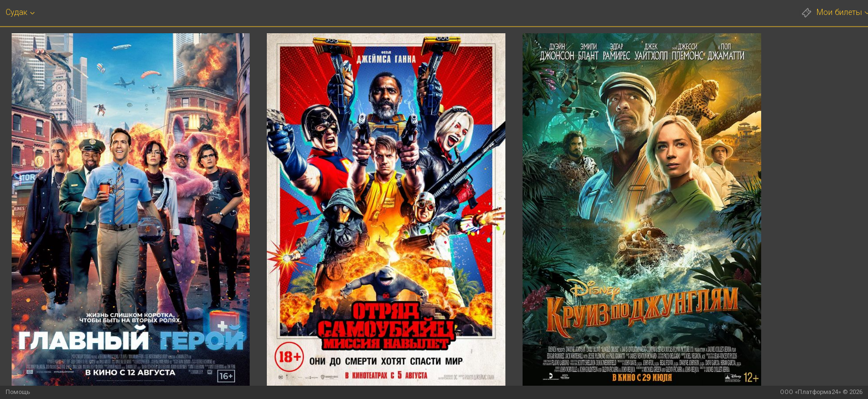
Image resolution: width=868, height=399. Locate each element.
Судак (16, 13)
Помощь (18, 392)
